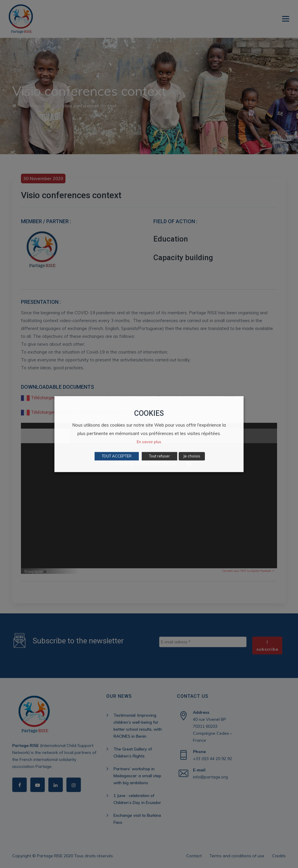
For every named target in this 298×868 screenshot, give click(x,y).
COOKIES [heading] (149, 413)
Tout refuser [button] (159, 456)
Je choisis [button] (192, 456)
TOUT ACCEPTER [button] (117, 456)
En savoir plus (149, 442)
